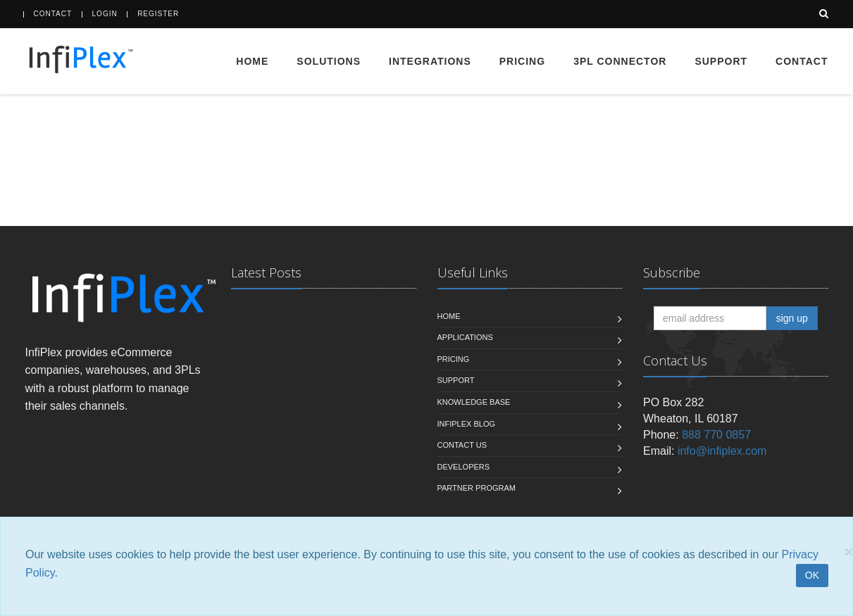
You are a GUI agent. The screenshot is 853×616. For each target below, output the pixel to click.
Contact (53, 14)
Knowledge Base (474, 402)
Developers (464, 467)
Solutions (329, 61)
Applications (465, 337)
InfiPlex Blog (467, 424)
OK (812, 575)
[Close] (849, 552)
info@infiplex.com (722, 451)
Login (105, 14)
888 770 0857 (716, 435)
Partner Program (477, 488)
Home (252, 61)
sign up (792, 318)
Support (721, 61)
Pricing (522, 61)
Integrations (430, 61)
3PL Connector (620, 61)
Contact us (462, 445)
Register (158, 14)
